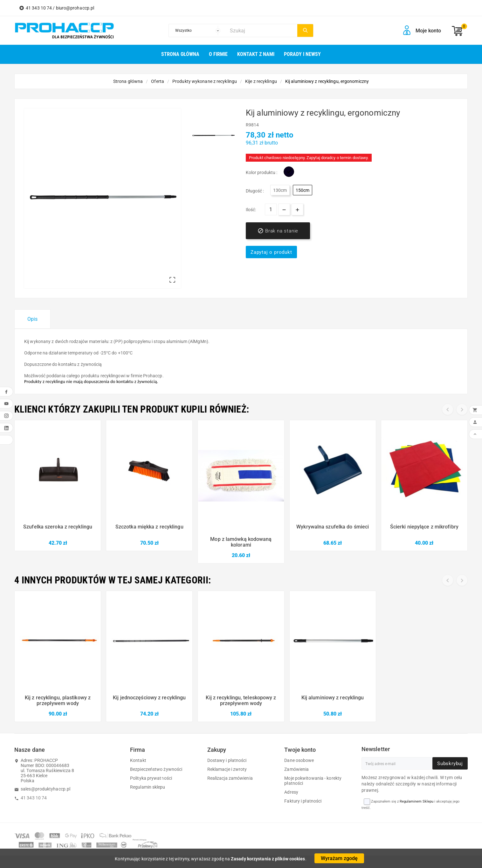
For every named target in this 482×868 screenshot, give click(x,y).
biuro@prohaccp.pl (75, 8)
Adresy (291, 792)
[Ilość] (271, 209)
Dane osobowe (299, 760)
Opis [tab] (32, 319)
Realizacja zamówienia (230, 778)
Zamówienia (296, 769)
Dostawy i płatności (227, 760)
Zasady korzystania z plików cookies (268, 859)
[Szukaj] (262, 30)
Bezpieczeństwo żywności (156, 769)
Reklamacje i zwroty (227, 769)
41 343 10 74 (34, 798)
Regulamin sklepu (148, 787)
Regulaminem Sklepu (417, 801)
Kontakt (138, 760)
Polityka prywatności (151, 778)
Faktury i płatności (303, 801)
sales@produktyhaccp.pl (45, 789)
